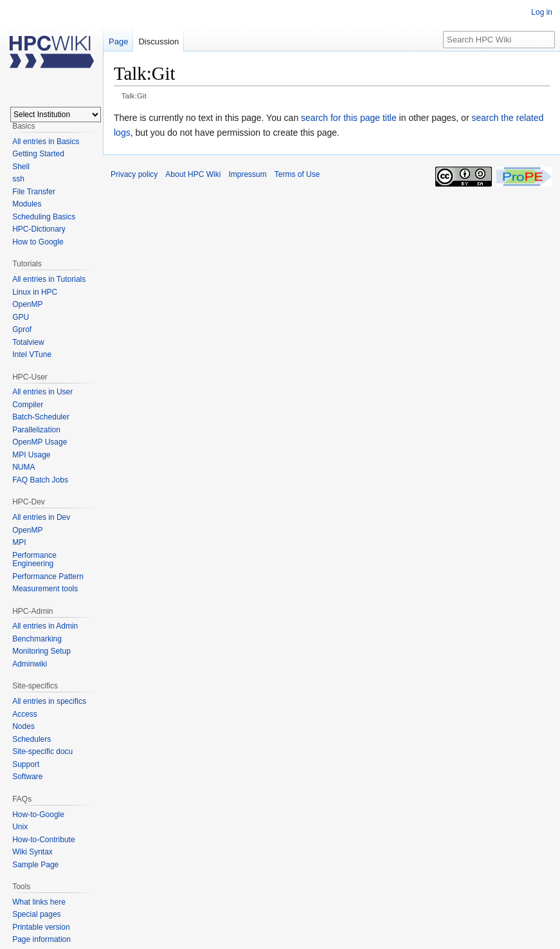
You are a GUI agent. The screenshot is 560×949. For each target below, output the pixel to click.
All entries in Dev (41, 517)
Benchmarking (37, 639)
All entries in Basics (46, 142)
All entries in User (42, 392)
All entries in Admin (45, 626)
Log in (542, 12)
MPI (19, 542)
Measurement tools (45, 589)
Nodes (23, 726)
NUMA (23, 467)
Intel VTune (32, 355)
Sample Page (35, 865)
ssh (18, 179)
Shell (21, 167)
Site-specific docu (42, 751)
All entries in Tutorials (49, 279)
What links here (39, 902)
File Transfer (34, 192)
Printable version (41, 927)
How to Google (38, 242)
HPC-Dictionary (39, 229)
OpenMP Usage (40, 442)
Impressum (247, 174)
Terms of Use (297, 174)
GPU (21, 317)
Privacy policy (134, 174)
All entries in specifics (49, 701)
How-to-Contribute (43, 840)
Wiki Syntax (32, 852)
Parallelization (36, 430)
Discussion (158, 41)
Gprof (22, 329)
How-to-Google (38, 815)
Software (27, 777)
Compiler (28, 405)
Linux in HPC (35, 292)
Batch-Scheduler (41, 417)
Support (26, 764)
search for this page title (349, 118)
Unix (20, 827)
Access (25, 714)
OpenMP (27, 304)
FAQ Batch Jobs (40, 480)
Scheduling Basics (44, 217)
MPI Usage (31, 455)
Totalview (28, 342)
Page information (41, 939)
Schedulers (32, 739)
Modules (27, 204)
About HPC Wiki (193, 174)
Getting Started (38, 154)
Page (118, 41)
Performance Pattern (48, 576)
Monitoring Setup (41, 651)
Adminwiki (30, 664)
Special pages (36, 914)
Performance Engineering (34, 560)
